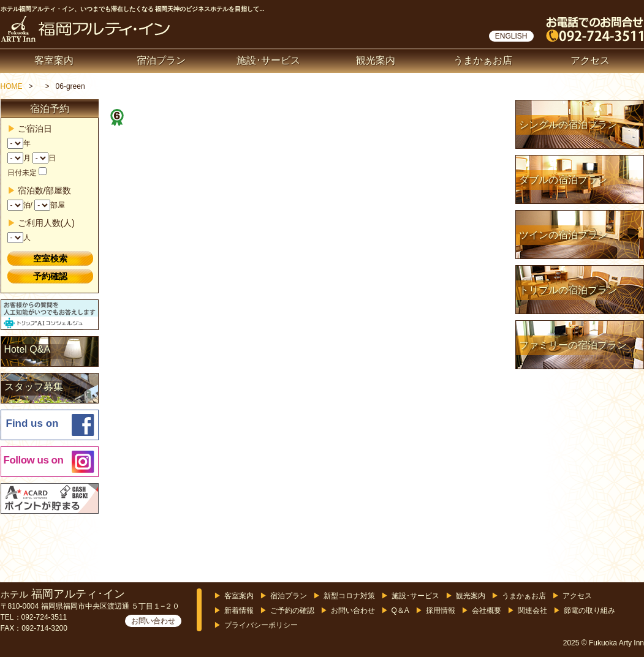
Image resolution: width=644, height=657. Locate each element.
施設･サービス (268, 60)
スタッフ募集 (34, 387)
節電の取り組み (589, 610)
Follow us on (34, 460)
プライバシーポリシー (261, 625)
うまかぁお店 (483, 60)
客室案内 (54, 60)
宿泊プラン (161, 60)
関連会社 (532, 610)
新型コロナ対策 (349, 596)
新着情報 (239, 610)
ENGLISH (511, 36)
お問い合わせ (153, 621)
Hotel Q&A (28, 349)
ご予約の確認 (292, 610)
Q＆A (400, 610)
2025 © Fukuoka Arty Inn (604, 643)
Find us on (32, 423)
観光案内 (376, 60)
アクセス (590, 60)
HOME (12, 86)
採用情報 (441, 610)
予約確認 (50, 276)
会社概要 (487, 610)
